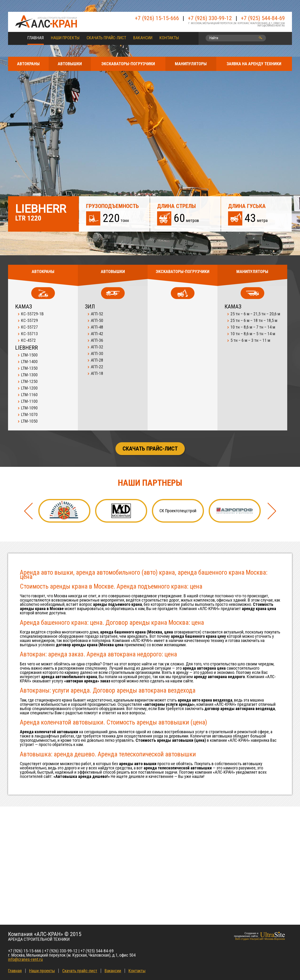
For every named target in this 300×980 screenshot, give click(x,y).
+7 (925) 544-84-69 (263, 18)
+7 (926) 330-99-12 (210, 18)
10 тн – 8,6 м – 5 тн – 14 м (253, 334)
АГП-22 (97, 367)
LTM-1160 (29, 395)
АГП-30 (97, 353)
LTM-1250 (29, 381)
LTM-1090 (29, 408)
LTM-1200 (29, 388)
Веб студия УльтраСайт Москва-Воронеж (260, 939)
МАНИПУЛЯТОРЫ (191, 64)
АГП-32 (97, 347)
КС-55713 (29, 334)
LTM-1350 (29, 368)
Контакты (169, 38)
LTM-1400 (29, 362)
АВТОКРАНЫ (28, 64)
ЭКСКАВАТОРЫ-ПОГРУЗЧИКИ (128, 64)
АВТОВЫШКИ (70, 64)
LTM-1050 (29, 421)
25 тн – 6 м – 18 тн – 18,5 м (254, 320)
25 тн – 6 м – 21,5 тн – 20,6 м (255, 314)
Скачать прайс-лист (106, 38)
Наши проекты (65, 38)
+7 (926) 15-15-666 (157, 18)
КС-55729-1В (32, 314)
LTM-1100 (29, 401)
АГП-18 (97, 373)
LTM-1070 (29, 414)
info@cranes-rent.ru (271, 26)
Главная (36, 38)
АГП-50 (97, 320)
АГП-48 (97, 327)
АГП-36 (97, 340)
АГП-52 (97, 314)
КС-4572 (28, 340)
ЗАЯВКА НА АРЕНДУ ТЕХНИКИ (254, 64)
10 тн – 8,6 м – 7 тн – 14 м (253, 327)
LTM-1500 (29, 355)
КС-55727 (29, 327)
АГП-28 (97, 360)
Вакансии (143, 38)
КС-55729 (29, 320)
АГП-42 (97, 334)
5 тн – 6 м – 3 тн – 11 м (250, 340)
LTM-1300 (29, 375)
